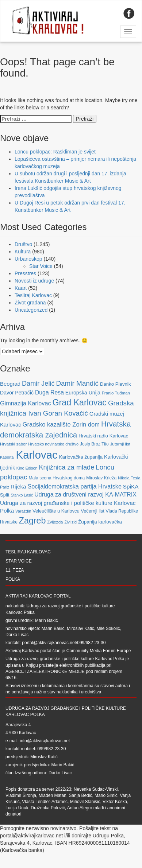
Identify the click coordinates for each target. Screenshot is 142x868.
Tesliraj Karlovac (33, 295)
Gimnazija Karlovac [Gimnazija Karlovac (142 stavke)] (26, 403)
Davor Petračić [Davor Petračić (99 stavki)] (17, 393)
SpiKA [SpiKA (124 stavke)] (131, 486)
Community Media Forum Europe (99, 651)
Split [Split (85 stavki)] (5, 495)
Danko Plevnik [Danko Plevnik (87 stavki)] (116, 384)
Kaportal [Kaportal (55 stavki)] (7, 457)
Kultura (23, 252)
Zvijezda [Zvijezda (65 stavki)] (55, 522)
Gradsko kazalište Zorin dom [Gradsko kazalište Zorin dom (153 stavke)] (61, 425)
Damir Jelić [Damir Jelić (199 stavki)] (38, 384)
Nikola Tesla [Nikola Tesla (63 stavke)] (129, 478)
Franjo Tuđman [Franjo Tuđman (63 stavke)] (116, 393)
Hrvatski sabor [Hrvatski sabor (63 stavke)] (13, 444)
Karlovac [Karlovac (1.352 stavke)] (37, 455)
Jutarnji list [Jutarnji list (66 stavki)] (120, 444)
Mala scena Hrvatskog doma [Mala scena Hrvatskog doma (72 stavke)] (57, 478)
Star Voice (41, 266)
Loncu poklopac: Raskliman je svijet (55, 152)
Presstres (25, 273)
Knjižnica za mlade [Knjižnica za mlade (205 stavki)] (66, 467)
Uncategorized (31, 310)
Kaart (21, 288)
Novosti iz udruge (34, 281)
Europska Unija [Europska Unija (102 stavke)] (83, 393)
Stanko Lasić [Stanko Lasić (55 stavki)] (22, 495)
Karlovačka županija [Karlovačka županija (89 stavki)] (81, 457)
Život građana (30, 303)
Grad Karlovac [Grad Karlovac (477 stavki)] (79, 402)
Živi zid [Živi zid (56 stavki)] (70, 522)
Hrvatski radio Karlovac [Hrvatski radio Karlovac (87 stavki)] (103, 436)
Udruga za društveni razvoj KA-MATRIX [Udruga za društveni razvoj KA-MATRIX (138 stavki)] (85, 495)
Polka (13, 579)
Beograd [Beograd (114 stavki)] (10, 384)
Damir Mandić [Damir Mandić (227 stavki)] (77, 383)
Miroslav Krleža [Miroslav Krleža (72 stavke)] (101, 478)
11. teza (15, 570)
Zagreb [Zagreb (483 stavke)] (32, 521)
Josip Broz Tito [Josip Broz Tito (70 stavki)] (94, 444)
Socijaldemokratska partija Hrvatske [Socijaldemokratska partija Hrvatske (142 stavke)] (74, 486)
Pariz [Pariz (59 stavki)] (5, 487)
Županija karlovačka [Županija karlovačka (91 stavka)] (100, 522)
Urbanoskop (28, 259)
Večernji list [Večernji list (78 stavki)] (93, 511)
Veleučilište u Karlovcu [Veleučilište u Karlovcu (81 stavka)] (56, 511)
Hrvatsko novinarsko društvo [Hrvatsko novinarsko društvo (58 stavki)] (53, 444)
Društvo (23, 244)
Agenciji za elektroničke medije (45, 672)
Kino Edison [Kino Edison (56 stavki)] (27, 468)
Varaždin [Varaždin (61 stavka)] (23, 511)
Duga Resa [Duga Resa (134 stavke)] (49, 392)
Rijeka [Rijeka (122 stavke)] (18, 486)
